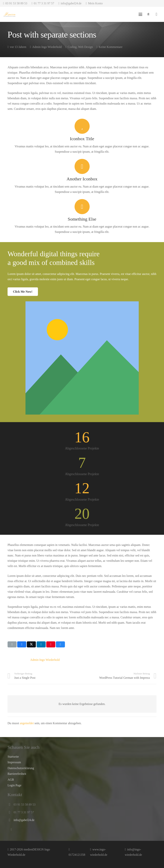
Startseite (13, 757)
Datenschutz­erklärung (21, 768)
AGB (11, 780)
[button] (141, 14)
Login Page (14, 785)
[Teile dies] (22, 644)
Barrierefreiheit (17, 774)
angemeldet (27, 723)
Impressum (14, 762)
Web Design (85, 47)
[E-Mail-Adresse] (11, 830)
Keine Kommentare (111, 47)
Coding (72, 47)
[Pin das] (51, 644)
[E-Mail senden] (12, 644)
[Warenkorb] (156, 14)
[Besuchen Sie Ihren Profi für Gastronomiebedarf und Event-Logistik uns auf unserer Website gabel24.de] (9, 14)
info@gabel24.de (24, 820)
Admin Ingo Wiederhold (47, 47)
